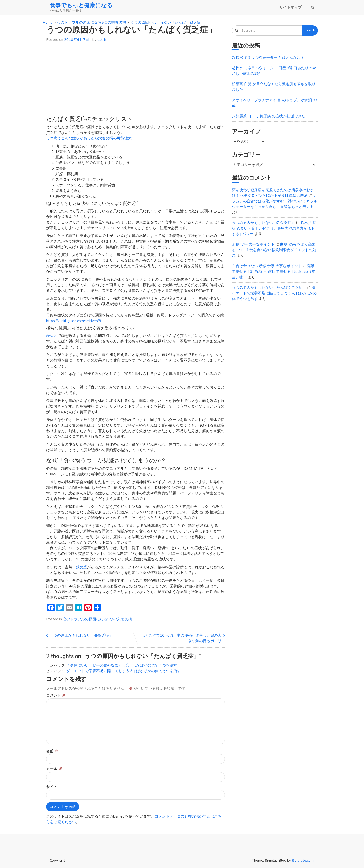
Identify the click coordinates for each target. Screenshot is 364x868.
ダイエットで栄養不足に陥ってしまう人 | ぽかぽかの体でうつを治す (124, 671)
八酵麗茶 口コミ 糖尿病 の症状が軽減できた (269, 116)
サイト (52, 787)
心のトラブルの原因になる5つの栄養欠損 (97, 619)
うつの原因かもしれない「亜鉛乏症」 (81, 635)
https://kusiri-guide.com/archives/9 (74, 321)
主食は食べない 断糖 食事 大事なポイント (267, 266)
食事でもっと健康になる (81, 5)
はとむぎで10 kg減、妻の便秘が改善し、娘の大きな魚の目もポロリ (181, 638)
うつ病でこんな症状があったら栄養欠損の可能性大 (89, 138)
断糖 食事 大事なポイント (253, 244)
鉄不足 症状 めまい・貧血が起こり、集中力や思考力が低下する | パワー (274, 228)
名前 (52, 751)
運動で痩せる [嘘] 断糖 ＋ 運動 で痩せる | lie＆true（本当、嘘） (274, 272)
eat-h (102, 40)
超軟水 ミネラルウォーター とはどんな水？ (268, 58)
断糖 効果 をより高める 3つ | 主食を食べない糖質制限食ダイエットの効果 (274, 250)
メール (54, 769)
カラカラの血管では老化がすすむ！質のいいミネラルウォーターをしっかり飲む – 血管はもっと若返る (275, 201)
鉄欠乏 (52, 336)
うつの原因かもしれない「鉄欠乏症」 (263, 223)
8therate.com (303, 861)
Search (310, 30)
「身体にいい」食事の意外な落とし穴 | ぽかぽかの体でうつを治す (122, 665)
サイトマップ (290, 7)
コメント (56, 695)
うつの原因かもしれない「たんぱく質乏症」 (269, 288)
